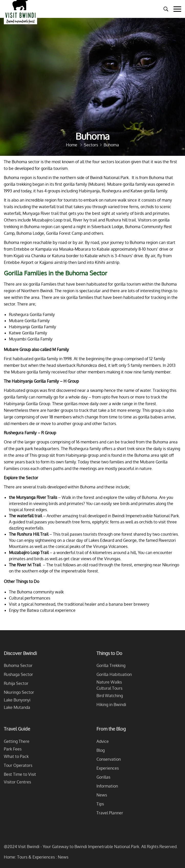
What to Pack (16, 756)
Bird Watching (110, 696)
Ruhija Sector (16, 683)
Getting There (17, 741)
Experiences (108, 768)
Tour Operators (18, 765)
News (102, 795)
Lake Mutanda (17, 707)
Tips (100, 804)
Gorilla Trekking (111, 665)
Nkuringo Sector (19, 692)
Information (107, 786)
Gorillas (103, 777)
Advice (103, 741)
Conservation (109, 759)
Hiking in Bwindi (111, 705)
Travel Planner (110, 813)
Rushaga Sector (18, 674)
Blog (101, 750)
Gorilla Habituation (114, 674)
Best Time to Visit (20, 774)
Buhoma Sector (18, 665)
